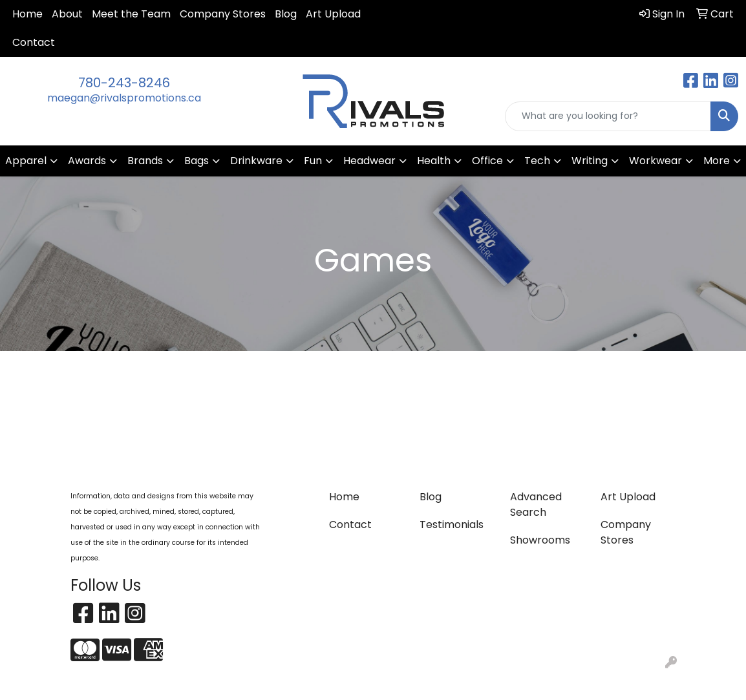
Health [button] (434, 161)
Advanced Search (536, 504)
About (67, 14)
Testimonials (452, 525)
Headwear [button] (369, 161)
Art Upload (333, 14)
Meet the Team (131, 14)
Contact (34, 42)
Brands (145, 161)
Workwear (655, 161)
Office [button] (487, 161)
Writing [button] (590, 161)
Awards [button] (87, 161)
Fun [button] (313, 161)
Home (27, 14)
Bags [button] (197, 161)
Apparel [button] (26, 161)
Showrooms (540, 540)
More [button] (717, 161)
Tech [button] (537, 161)
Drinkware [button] (256, 161)
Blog (286, 14)
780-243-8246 (124, 83)
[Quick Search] (608, 116)
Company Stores (223, 14)
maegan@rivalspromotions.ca (124, 98)
